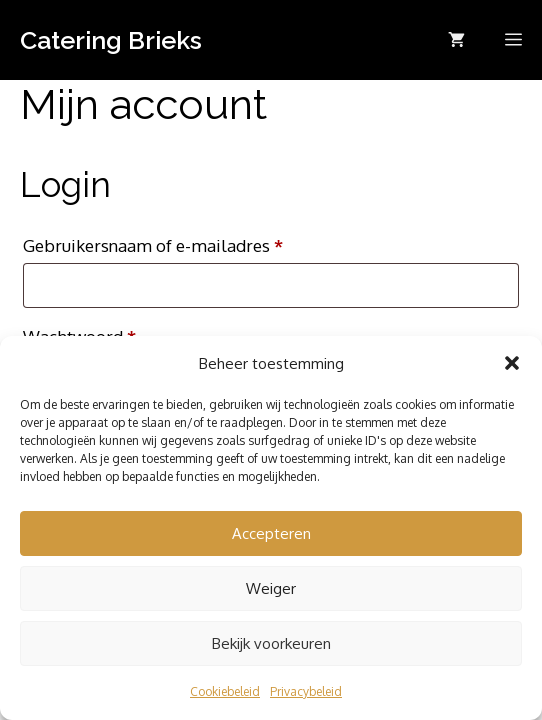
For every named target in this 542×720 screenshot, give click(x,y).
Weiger (271, 588)
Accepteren (271, 533)
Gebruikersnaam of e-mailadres (179, 242)
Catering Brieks (111, 40)
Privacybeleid (306, 691)
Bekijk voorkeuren (271, 643)
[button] (512, 363)
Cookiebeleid (225, 691)
